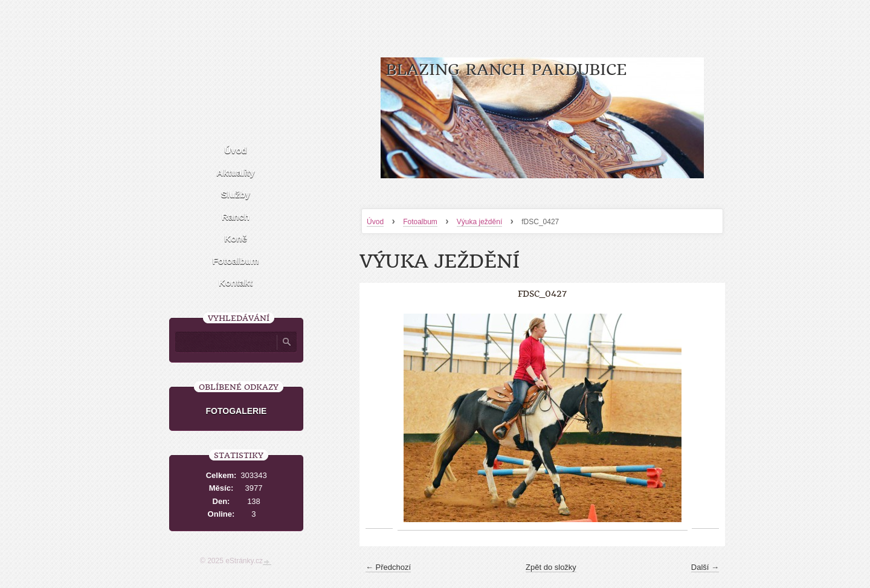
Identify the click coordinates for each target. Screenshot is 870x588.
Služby (236, 194)
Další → (705, 567)
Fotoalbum (420, 222)
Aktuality (235, 173)
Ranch (236, 217)
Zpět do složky (551, 567)
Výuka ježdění (479, 222)
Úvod (375, 222)
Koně (236, 238)
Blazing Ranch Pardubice (506, 70)
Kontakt (236, 283)
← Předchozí (388, 567)
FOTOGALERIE (237, 411)
